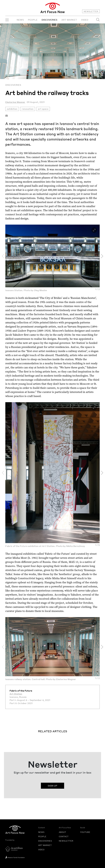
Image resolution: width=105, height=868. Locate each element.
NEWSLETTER (91, 11)
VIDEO (85, 20)
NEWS (20, 20)
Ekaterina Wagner (15, 102)
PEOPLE (33, 20)
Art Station (16, 694)
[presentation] (3, 256)
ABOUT (62, 832)
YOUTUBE (85, 832)
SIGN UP (52, 786)
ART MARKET (69, 20)
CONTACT (64, 836)
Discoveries (13, 85)
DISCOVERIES (49, 20)
